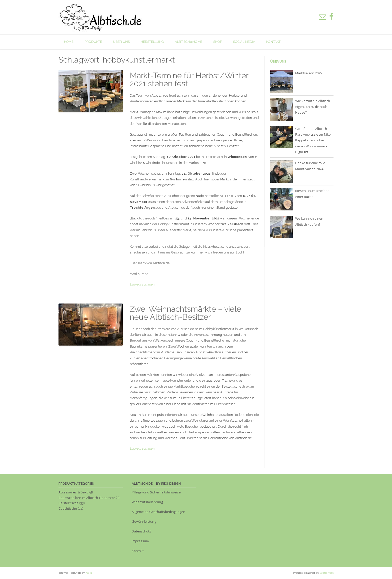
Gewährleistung (144, 521)
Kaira (89, 573)
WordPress (327, 573)
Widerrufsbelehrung (147, 502)
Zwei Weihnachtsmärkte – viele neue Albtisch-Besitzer (185, 313)
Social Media (244, 42)
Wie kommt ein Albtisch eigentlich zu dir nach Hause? (313, 107)
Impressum (141, 541)
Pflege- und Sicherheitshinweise (156, 492)
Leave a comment (142, 284)
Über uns (121, 42)
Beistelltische (68, 503)
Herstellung (152, 42)
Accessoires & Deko (73, 492)
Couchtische (68, 508)
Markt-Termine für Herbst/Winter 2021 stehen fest (189, 79)
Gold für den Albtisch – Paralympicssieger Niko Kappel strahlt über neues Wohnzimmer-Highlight (313, 140)
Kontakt (273, 42)
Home (69, 42)
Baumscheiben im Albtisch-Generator (87, 498)
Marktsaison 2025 (309, 73)
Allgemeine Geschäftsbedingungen (158, 512)
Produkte (93, 42)
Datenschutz (141, 531)
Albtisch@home (188, 42)
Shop (218, 42)
